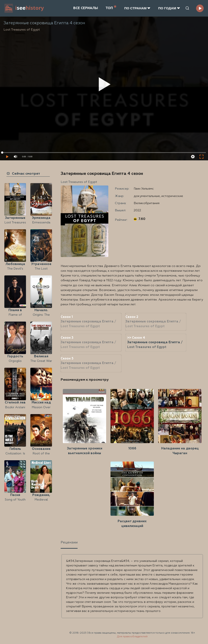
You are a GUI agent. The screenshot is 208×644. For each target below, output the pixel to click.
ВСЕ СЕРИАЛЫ (86, 8)
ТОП (111, 8)
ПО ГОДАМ (169, 8)
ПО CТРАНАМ (137, 8)
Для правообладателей (132, 637)
